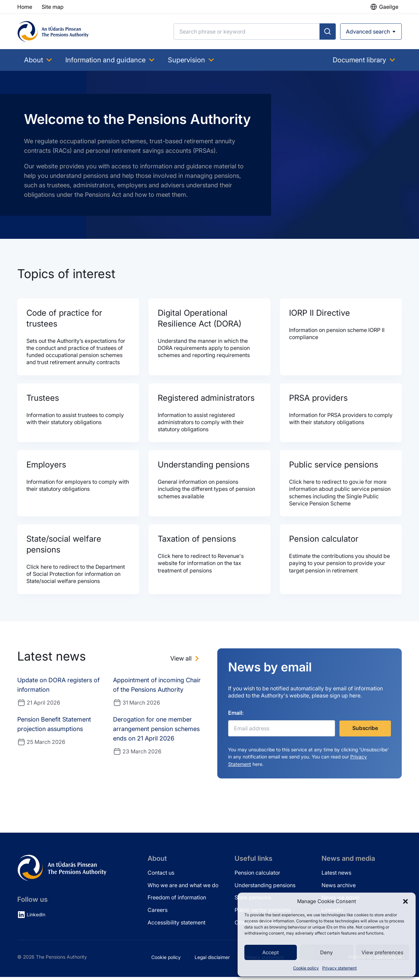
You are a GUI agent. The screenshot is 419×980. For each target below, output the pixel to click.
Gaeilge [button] (389, 7)
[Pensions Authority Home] (53, 32)
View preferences (382, 952)
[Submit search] (328, 32)
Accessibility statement (177, 925)
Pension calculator (257, 876)
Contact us (161, 876)
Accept (271, 952)
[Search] (247, 32)
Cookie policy (306, 968)
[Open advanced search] (371, 32)
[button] (405, 901)
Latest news (336, 876)
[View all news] (186, 661)
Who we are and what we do (183, 888)
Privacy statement (339, 968)
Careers (158, 913)
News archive (339, 888)
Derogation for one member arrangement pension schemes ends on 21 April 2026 (156, 732)
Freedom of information (177, 901)
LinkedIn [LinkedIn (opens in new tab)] (36, 918)
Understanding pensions (265, 888)
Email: (236, 715)
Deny (326, 952)
